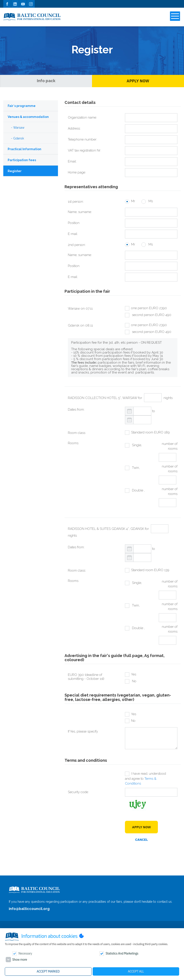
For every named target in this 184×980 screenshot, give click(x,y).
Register (15, 171)
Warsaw (19, 128)
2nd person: (77, 245)
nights (168, 398)
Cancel (142, 840)
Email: (72, 161)
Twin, (135, 468)
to (154, 411)
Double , (138, 490)
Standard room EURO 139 (150, 570)
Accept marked (48, 971)
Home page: (77, 172)
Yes (134, 674)
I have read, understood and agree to (145, 779)
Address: (74, 128)
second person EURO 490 (151, 315)
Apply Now (138, 81)
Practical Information (24, 149)
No (134, 681)
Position (74, 223)
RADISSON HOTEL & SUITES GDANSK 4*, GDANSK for (108, 529)
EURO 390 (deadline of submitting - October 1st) (86, 677)
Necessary (25, 953)
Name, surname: (80, 212)
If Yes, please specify (83, 731)
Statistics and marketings (122, 953)
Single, (136, 445)
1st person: (76, 202)
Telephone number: (82, 139)
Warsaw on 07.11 (80, 309)
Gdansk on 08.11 (80, 325)
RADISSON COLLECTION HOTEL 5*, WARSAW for (105, 398)
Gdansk (19, 138)
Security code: (78, 792)
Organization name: (82, 117)
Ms (150, 201)
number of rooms (170, 446)
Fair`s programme (22, 106)
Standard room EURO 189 (150, 432)
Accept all (136, 971)
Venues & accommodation (28, 117)
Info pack (46, 81)
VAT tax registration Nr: (84, 150)
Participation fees (22, 160)
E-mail (73, 234)
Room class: (77, 433)
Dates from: (76, 410)
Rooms (73, 443)
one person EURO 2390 (149, 308)
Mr (133, 201)
